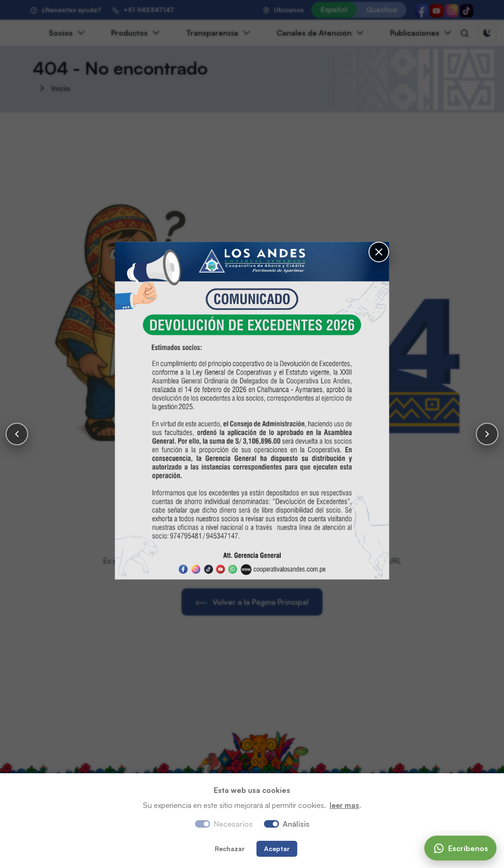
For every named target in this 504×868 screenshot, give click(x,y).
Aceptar (277, 849)
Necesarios (233, 824)
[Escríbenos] (460, 848)
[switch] (271, 824)
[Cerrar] (379, 252)
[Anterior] (17, 434)
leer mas (344, 805)
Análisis (296, 824)
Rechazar (230, 849)
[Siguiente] (487, 434)
